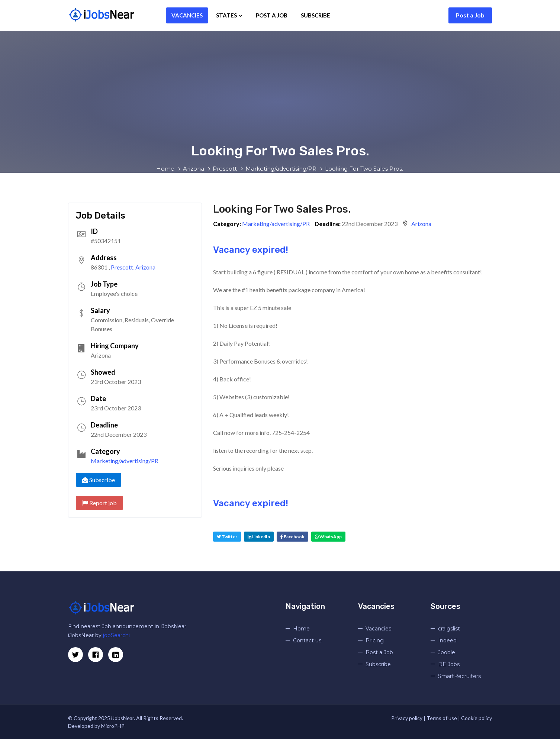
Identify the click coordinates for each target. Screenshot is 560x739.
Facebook (292, 537)
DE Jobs (449, 664)
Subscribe (304, 15)
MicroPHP (113, 726)
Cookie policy (477, 718)
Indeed (447, 640)
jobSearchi (116, 635)
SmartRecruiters (459, 676)
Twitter (227, 537)
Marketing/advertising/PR (125, 461)
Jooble (447, 652)
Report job (99, 503)
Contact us (307, 640)
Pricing (375, 640)
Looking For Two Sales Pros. (282, 209)
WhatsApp (328, 537)
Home (301, 629)
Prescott (122, 267)
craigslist (449, 629)
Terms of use (442, 718)
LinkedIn (259, 537)
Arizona (145, 267)
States (218, 15)
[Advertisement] (280, 87)
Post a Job (470, 15)
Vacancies (176, 15)
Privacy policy (407, 718)
